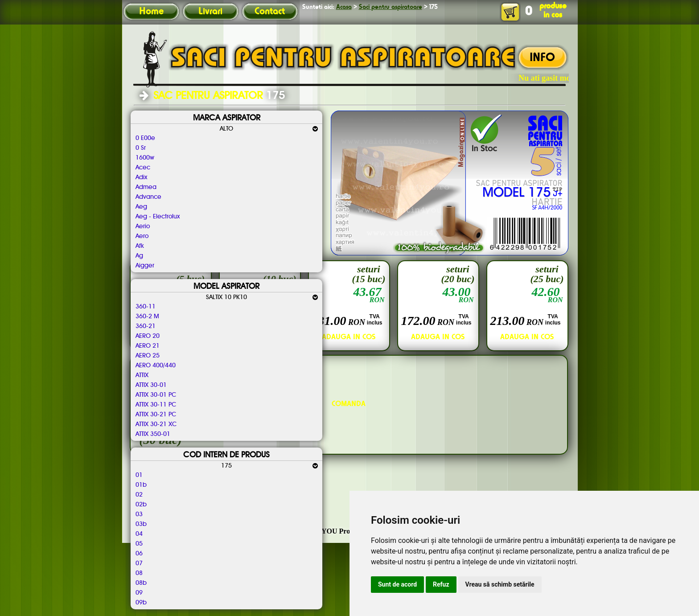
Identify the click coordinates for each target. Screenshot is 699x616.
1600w (145, 158)
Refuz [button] (441, 584)
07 (139, 563)
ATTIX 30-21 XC (156, 424)
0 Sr (141, 148)
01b (141, 485)
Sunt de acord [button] (397, 584)
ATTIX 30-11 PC (156, 405)
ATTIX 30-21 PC (156, 415)
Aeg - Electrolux (158, 217)
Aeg (141, 207)
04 (139, 534)
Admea (146, 187)
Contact (270, 12)
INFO (542, 58)
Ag (139, 256)
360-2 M (147, 316)
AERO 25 (148, 356)
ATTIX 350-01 (153, 434)
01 (139, 475)
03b (141, 524)
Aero (142, 236)
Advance (148, 197)
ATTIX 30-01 (151, 385)
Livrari (210, 12)
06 (139, 554)
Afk (140, 246)
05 (139, 544)
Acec (143, 168)
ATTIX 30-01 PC (156, 395)
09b (141, 603)
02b (141, 505)
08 (139, 573)
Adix (141, 177)
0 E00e (145, 138)
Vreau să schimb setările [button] (500, 584)
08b (141, 583)
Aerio (143, 226)
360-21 (146, 326)
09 (139, 593)
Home (151, 12)
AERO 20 (148, 336)
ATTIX (142, 375)
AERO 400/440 (156, 365)
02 (139, 495)
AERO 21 (148, 346)
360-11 (146, 307)
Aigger (145, 266)
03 (139, 514)
